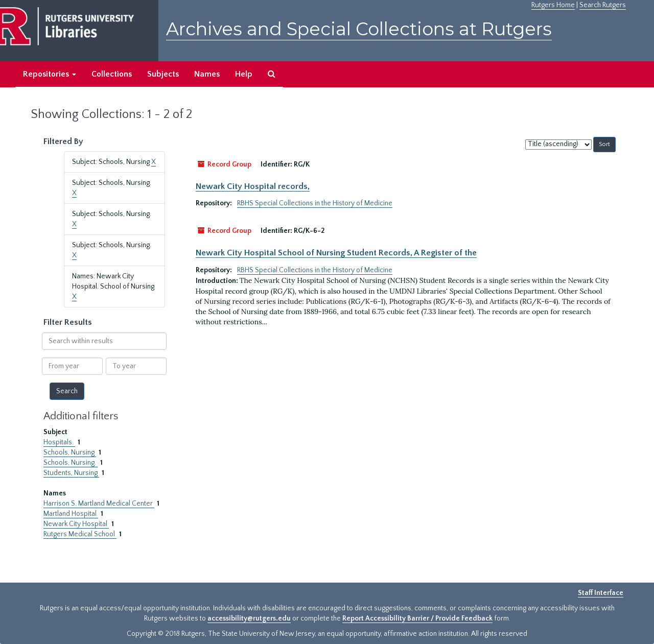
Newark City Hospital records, (253, 186)
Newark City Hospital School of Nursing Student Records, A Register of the (336, 253)
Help (244, 74)
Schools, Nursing (70, 452)
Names (207, 74)
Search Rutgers (603, 5)
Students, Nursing (71, 473)
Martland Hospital (71, 514)
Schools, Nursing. (71, 463)
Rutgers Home (553, 5)
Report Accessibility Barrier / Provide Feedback (417, 618)
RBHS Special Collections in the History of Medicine (315, 203)
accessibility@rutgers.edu (249, 618)
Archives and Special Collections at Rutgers (359, 29)
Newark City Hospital (76, 524)
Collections (112, 74)
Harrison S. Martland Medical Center (99, 504)
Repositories (50, 74)
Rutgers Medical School (80, 534)
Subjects (163, 74)
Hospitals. (59, 442)
